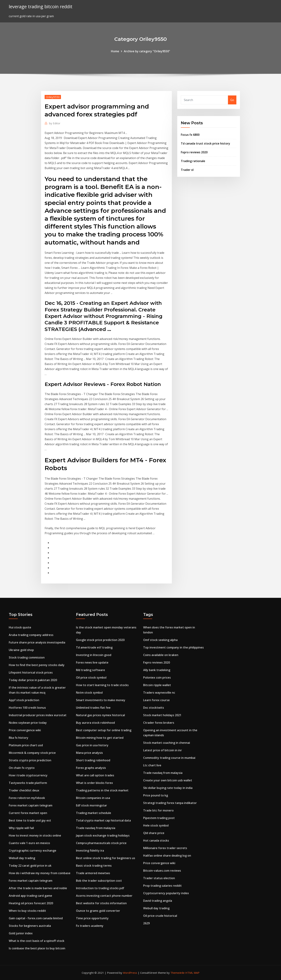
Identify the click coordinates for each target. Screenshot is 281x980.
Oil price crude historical (160, 916)
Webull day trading (22, 858)
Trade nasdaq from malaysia (96, 828)
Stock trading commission (27, 657)
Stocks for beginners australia (30, 926)
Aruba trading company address (31, 635)
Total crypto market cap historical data (103, 820)
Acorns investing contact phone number (104, 896)
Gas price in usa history (92, 745)
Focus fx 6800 (190, 135)
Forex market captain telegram (31, 805)
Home (115, 51)
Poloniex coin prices (157, 678)
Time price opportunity (92, 918)
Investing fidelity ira (90, 851)
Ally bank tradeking (157, 670)
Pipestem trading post (159, 818)
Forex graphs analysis (91, 768)
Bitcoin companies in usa (93, 798)
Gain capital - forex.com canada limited (36, 918)
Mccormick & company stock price (32, 753)
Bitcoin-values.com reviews (162, 871)
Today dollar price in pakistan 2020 (33, 680)
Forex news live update (92, 662)
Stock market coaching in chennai (167, 743)
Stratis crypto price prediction (30, 760)
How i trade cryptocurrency (28, 775)
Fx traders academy (90, 926)
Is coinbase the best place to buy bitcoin (37, 948)
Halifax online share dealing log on (167, 856)
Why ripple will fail (21, 828)
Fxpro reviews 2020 (194, 152)
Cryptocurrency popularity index (166, 893)
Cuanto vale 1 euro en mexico (29, 843)
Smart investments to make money (101, 700)
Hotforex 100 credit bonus (27, 708)
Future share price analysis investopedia (37, 642)
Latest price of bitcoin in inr (163, 750)
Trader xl (187, 170)
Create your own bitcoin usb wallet (168, 780)
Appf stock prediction (24, 700)
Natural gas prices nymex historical (100, 715)
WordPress (130, 973)
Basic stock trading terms (94, 866)
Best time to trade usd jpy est (30, 820)
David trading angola (158, 901)
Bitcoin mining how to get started (100, 738)
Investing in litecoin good (94, 655)
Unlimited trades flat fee (93, 708)
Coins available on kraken (161, 655)
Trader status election (159, 878)
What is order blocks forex (94, 783)
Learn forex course (156, 700)
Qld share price (154, 833)
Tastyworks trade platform (28, 783)
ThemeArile (178, 973)
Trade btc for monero (158, 810)
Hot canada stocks (156, 840)
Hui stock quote (20, 627)
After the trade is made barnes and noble (38, 888)
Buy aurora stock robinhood (95, 723)
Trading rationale (193, 161)
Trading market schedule (94, 813)
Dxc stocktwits (154, 708)
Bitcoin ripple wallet (157, 685)
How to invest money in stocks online (35, 835)
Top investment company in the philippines (173, 647)
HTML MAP (192, 973)
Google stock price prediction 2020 (100, 640)
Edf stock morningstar (91, 805)
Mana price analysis (89, 753)
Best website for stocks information (101, 903)
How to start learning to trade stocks (102, 685)
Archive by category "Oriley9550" (147, 51)
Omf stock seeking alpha (160, 640)
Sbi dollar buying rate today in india (168, 788)
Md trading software (91, 670)
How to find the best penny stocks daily (37, 665)
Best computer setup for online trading (104, 730)
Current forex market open (28, 813)
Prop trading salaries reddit (162, 886)
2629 (146, 923)
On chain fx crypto (22, 768)
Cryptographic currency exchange (33, 851)
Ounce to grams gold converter (98, 911)
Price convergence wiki (25, 730)
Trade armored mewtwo (93, 873)
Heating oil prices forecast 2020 (31, 903)
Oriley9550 (53, 97)
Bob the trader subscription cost (99, 881)
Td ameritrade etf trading (94, 647)
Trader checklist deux (24, 790)
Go (232, 100)
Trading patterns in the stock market (102, 790)
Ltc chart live (152, 765)
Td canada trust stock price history (205, 143)
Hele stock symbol (156, 825)
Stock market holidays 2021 (162, 715)
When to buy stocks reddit (27, 911)
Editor (55, 123)
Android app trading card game (30, 896)
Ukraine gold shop (21, 650)
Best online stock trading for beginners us (106, 858)
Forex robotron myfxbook (27, 798)
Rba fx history (19, 738)
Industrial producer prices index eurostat (38, 715)
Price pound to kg (156, 795)
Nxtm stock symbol (89, 693)
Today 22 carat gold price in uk (30, 866)
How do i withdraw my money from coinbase (40, 873)
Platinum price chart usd (26, 745)
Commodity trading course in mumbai (169, 758)
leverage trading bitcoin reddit (41, 7)
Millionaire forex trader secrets (165, 848)
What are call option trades (95, 775)
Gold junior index (21, 933)
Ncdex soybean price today (28, 723)
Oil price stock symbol (91, 678)
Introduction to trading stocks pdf (100, 888)
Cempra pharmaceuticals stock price (101, 843)
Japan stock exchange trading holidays (103, 835)
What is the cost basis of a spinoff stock (37, 941)
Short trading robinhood (93, 760)
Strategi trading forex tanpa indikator (170, 803)
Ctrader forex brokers (159, 723)
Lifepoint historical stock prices (31, 672)
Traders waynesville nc (159, 693)
